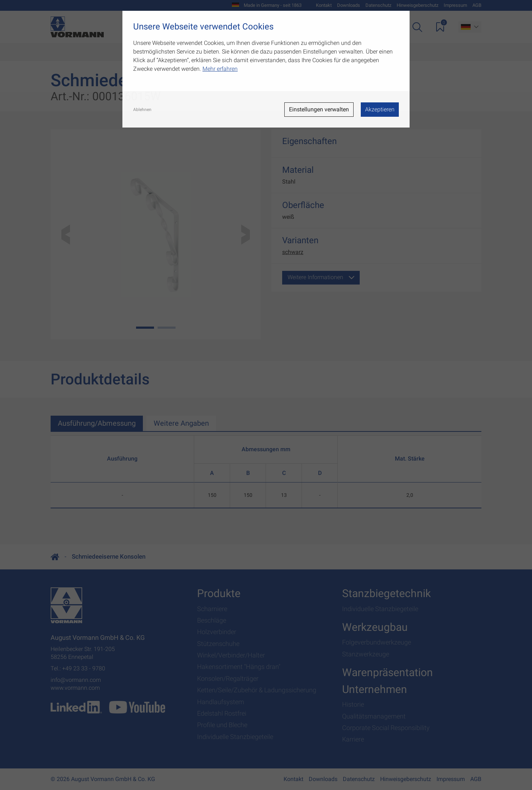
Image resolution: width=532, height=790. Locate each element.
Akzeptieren (380, 109)
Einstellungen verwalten (319, 109)
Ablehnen (142, 110)
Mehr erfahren (220, 69)
